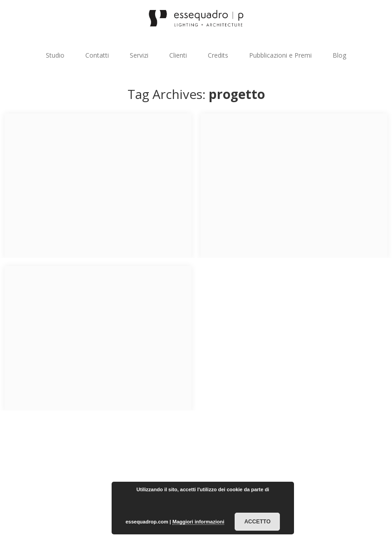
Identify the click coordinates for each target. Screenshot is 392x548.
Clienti (178, 55)
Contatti (97, 55)
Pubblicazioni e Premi (280, 55)
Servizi (139, 55)
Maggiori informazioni (198, 522)
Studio (55, 55)
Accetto (257, 522)
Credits (218, 55)
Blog (339, 55)
